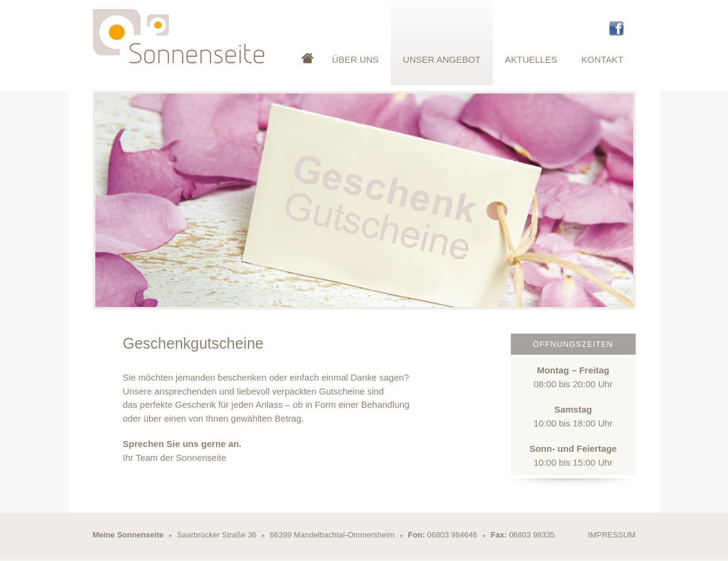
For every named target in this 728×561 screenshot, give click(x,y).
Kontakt (603, 59)
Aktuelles (531, 59)
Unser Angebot (442, 59)
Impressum (612, 535)
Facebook (616, 28)
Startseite (308, 43)
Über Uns (355, 59)
